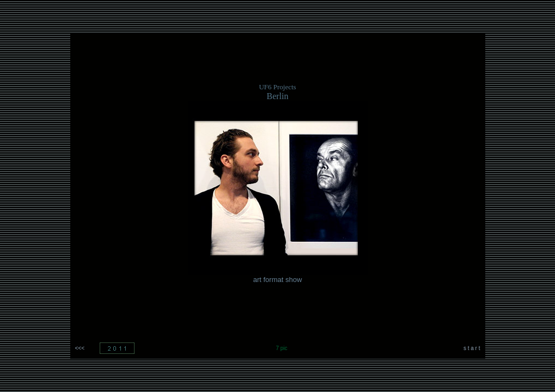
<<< (80, 348)
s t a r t (472, 348)
